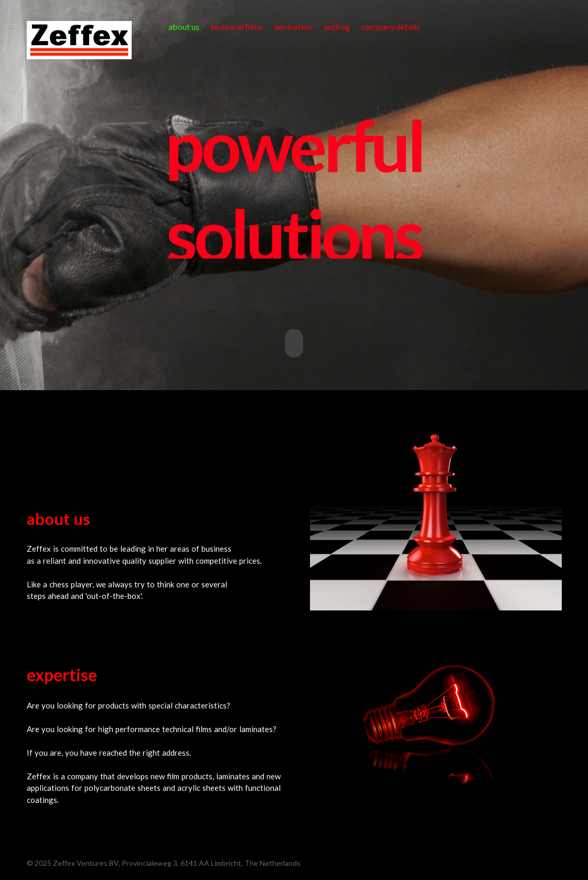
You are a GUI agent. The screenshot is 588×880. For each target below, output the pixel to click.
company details (391, 26)
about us (184, 26)
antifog (337, 26)
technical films (237, 26)
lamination (293, 26)
